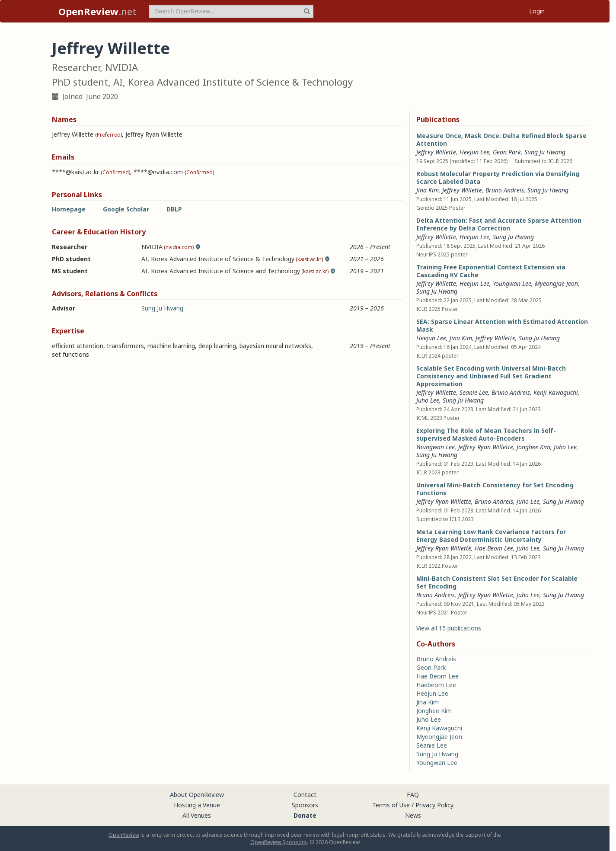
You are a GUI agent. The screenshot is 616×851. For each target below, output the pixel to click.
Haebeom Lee (436, 685)
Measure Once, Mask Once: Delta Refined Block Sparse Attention (501, 139)
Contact (305, 795)
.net (97, 11)
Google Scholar (126, 209)
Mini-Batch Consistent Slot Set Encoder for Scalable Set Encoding (497, 582)
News (413, 815)
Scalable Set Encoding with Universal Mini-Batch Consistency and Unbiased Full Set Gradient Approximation (491, 376)
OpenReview (124, 835)
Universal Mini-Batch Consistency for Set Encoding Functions (495, 489)
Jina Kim (428, 190)
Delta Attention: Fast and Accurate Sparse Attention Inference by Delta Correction (499, 224)
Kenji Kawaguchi (556, 392)
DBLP (174, 209)
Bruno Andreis (505, 190)
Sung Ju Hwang (162, 308)
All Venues (197, 815)
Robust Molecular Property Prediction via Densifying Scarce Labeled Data (498, 178)
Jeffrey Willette (436, 152)
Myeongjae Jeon (556, 283)
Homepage (69, 209)
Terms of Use (391, 805)
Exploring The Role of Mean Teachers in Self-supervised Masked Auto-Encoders (486, 434)
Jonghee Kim (533, 447)
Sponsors (305, 805)
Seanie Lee (474, 392)
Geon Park (507, 152)
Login (537, 11)
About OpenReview (197, 795)
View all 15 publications (449, 628)
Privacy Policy (434, 805)
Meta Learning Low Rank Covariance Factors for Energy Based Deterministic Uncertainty (491, 536)
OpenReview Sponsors (279, 842)
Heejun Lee (474, 152)
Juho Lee (428, 400)
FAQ (413, 795)
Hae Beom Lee (494, 548)
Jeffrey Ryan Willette (486, 447)
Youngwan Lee (512, 283)
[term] (231, 11)
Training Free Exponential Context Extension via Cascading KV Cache (491, 271)
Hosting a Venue (197, 805)
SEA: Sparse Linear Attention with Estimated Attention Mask (502, 325)
